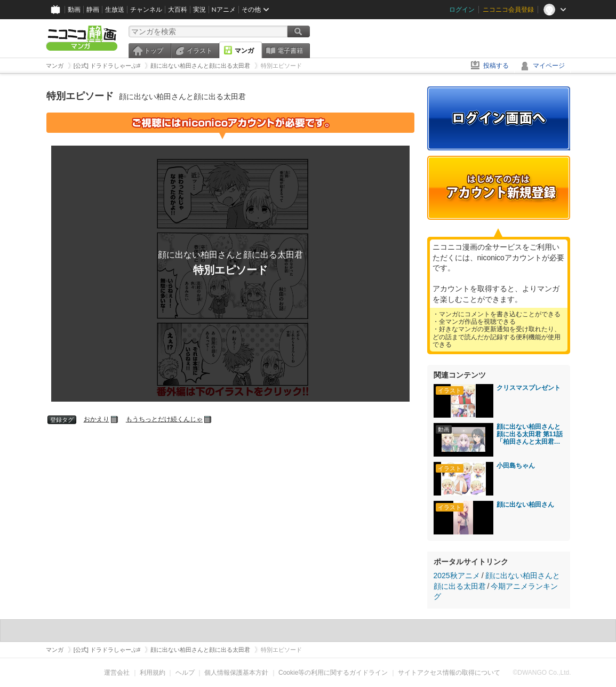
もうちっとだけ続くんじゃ (164, 419)
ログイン (462, 9)
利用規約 (153, 673)
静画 (93, 9)
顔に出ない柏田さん (525, 505)
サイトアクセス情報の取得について (449, 673)
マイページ (549, 66)
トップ (154, 51)
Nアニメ (224, 9)
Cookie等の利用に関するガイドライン (333, 673)
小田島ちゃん (516, 466)
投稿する (496, 66)
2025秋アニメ (457, 576)
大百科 (178, 9)
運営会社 (117, 673)
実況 (199, 9)
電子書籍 (290, 51)
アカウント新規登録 (499, 188)
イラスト (199, 51)
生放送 (115, 9)
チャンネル (146, 9)
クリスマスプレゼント (529, 388)
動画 (74, 9)
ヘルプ (185, 673)
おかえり (97, 419)
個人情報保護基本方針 (236, 673)
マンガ (244, 51)
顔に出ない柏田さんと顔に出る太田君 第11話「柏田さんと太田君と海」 (530, 434)
